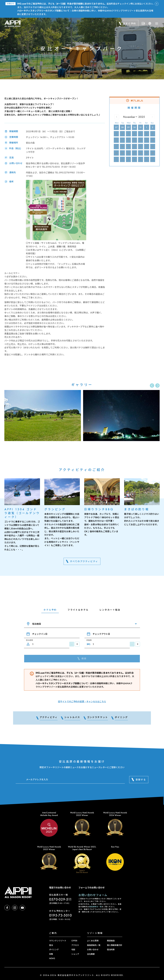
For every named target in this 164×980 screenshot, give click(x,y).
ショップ (75, 954)
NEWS (52, 958)
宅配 (73, 949)
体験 (51, 954)
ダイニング (54, 949)
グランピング (55, 509)
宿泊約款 (111, 949)
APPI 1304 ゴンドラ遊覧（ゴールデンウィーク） (22, 513)
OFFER (74, 941)
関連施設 (111, 941)
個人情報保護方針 (115, 945)
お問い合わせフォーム (93, 895)
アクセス (75, 945)
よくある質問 (93, 941)
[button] (157, 386)
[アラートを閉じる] (157, 4)
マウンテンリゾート (58, 941)
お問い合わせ (93, 949)
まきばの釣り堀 (137, 509)
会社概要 (91, 954)
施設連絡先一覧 (96, 907)
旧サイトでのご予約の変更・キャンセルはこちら (82, 701)
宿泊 (51, 945)
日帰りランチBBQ (99, 509)
